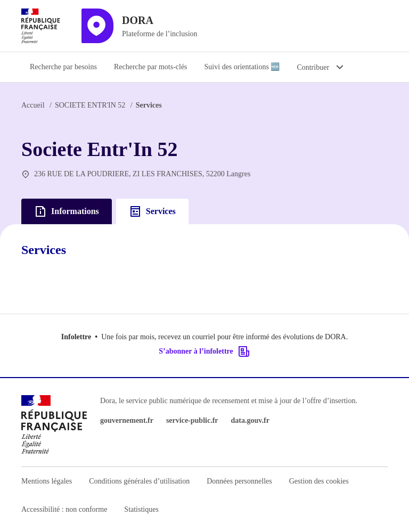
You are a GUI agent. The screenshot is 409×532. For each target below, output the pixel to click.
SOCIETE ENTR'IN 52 (90, 105)
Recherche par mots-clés (151, 67)
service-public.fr (192, 420)
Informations (67, 211)
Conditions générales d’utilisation (139, 481)
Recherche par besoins (63, 67)
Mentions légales (47, 481)
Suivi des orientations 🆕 (242, 67)
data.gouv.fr (250, 420)
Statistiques (141, 509)
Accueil (33, 105)
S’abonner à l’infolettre (204, 351)
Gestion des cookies (319, 481)
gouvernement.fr (127, 420)
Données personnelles (239, 481)
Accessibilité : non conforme (64, 509)
